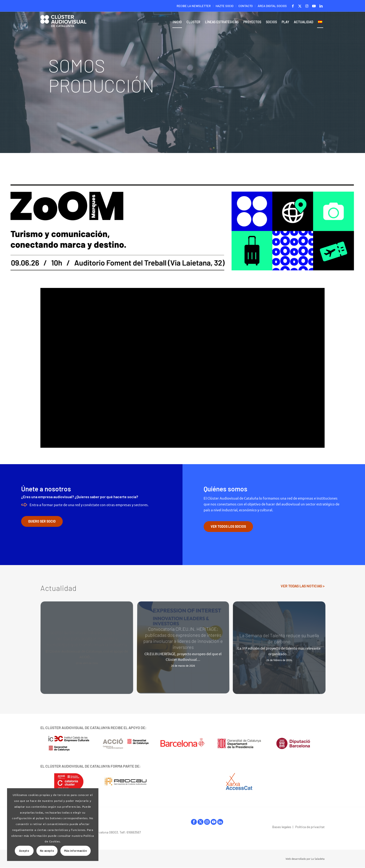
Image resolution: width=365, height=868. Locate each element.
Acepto (24, 851)
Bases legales (282, 827)
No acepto (47, 851)
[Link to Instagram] (307, 6)
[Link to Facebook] (293, 6)
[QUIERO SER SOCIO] (42, 521)
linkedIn (220, 822)
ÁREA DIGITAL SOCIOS (272, 6)
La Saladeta (318, 859)
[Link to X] (300, 6)
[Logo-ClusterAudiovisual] (63, 23)
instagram (207, 822)
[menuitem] (194, 6)
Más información (76, 851)
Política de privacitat (310, 827)
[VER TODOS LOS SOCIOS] (228, 527)
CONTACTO (246, 6)
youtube (214, 822)
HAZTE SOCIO (225, 6)
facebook (194, 822)
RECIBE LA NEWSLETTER (194, 6)
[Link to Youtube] (314, 6)
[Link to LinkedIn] (321, 6)
